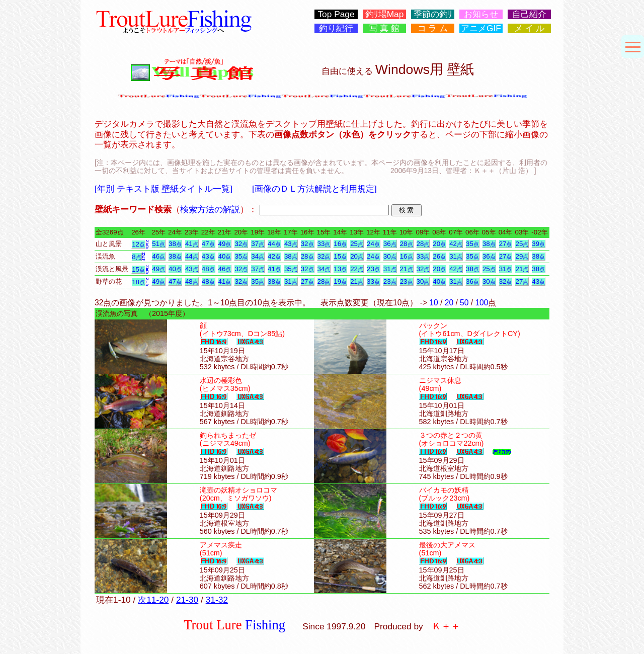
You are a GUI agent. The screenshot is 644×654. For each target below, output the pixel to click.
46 (158, 256)
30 (390, 256)
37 (258, 244)
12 (138, 244)
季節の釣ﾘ (433, 14)
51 (158, 244)
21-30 (187, 600)
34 (258, 256)
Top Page (336, 14)
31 (456, 256)
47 (208, 244)
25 (357, 244)
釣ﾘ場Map (385, 14)
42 (456, 244)
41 (192, 244)
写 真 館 (385, 28)
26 (439, 256)
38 (175, 244)
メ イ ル (530, 28)
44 (274, 244)
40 (225, 256)
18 (138, 282)
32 (241, 244)
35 (472, 244)
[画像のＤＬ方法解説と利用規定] (314, 189)
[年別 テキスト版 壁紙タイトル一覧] (164, 189)
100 (481, 303)
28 (407, 244)
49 (225, 244)
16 (340, 244)
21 (407, 269)
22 (357, 269)
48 (208, 269)
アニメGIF (481, 28)
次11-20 (153, 600)
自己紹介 (529, 14)
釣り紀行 (336, 28)
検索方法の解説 (210, 209)
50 (464, 303)
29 (522, 256)
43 (291, 244)
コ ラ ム (433, 28)
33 (324, 244)
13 (340, 269)
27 (506, 244)
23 (373, 269)
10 (433, 303)
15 (340, 256)
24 (373, 244)
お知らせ (481, 14)
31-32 (217, 600)
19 (340, 281)
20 (439, 244)
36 (390, 244)
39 (538, 244)
